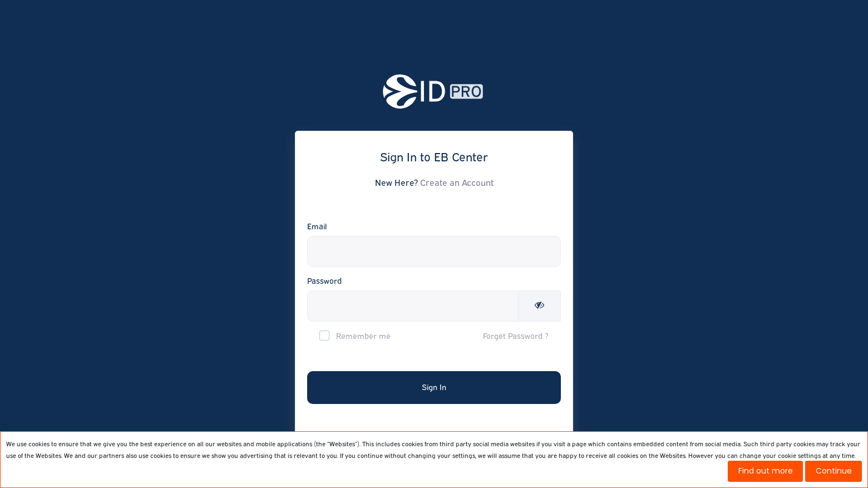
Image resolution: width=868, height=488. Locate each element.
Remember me (355, 335)
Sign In (434, 387)
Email (317, 226)
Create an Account (457, 183)
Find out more (766, 471)
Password (324, 281)
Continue (834, 471)
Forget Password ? (516, 336)
